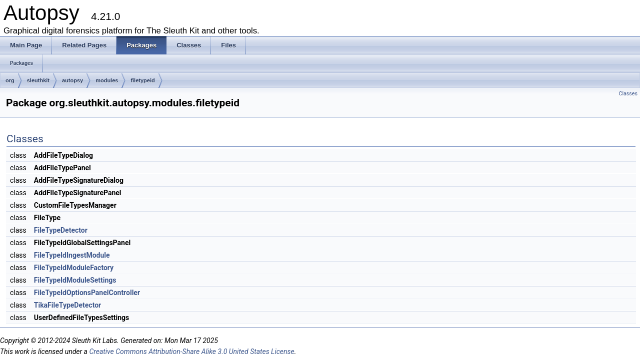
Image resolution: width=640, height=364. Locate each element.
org (10, 80)
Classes (628, 94)
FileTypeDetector (61, 230)
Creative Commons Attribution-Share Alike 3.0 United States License (191, 352)
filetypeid (142, 80)
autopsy (72, 80)
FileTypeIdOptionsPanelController (87, 293)
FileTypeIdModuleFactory (74, 268)
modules (107, 80)
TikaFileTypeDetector (67, 305)
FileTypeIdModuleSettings (75, 280)
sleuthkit (38, 80)
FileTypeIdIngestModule (72, 255)
